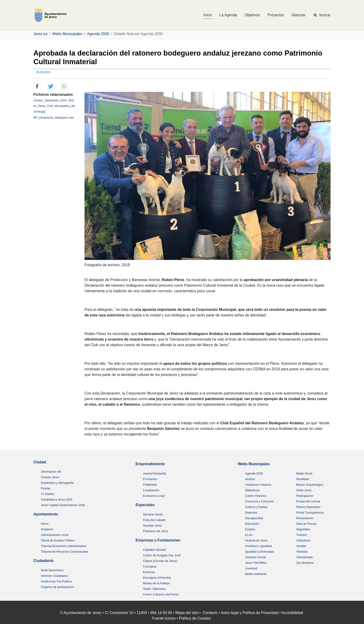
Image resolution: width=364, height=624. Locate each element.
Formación (150, 479)
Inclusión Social (255, 557)
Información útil (51, 472)
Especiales (145, 505)
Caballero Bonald (154, 550)
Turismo (302, 535)
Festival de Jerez (256, 540)
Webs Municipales (254, 464)
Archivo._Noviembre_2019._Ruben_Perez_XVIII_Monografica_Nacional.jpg (54, 106)
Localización (151, 490)
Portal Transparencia (310, 513)
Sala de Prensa (306, 524)
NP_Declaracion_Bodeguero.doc (54, 118)
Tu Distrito (48, 494)
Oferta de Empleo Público (58, 540)
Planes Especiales (308, 507)
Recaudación (305, 518)
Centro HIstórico (256, 496)
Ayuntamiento (46, 514)
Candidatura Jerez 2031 (57, 500)
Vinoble (301, 546)
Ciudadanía (43, 561)
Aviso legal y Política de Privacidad (250, 613)
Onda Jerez (304, 490)
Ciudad (40, 462)
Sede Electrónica (52, 570)
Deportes (251, 513)
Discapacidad (254, 518)
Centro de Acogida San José (162, 555)
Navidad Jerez (153, 526)
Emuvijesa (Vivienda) (157, 578)
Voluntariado (304, 557)
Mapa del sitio (187, 613)
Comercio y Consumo (259, 501)
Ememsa (149, 572)
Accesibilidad (292, 613)
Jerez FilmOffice (256, 563)
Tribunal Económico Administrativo (64, 546)
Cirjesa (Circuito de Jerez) (160, 561)
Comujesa (150, 566)
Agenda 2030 (254, 473)
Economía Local (154, 496)
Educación (252, 524)
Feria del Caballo (154, 520)
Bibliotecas (252, 490)
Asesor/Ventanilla (154, 473)
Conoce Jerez (50, 477)
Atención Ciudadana (54, 576)
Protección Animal (308, 501)
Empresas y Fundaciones (158, 540)
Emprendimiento (150, 464)
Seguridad (303, 529)
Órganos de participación (57, 587)
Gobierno (47, 529)
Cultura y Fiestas (256, 507)
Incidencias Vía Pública (56, 581)
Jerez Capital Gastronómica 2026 (63, 505)
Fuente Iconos (164, 618)
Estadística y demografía (57, 483)
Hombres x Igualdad (258, 546)
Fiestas (46, 488)
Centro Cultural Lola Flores (161, 594)
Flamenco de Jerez (156, 531)
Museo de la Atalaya (156, 583)
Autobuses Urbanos (258, 485)
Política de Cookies (195, 618)
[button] (37, 86)
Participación (305, 496)
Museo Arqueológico (310, 485)
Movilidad (302, 479)
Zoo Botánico (305, 563)
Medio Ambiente (256, 574)
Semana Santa (153, 514)
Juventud (251, 568)
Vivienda (302, 552)
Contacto (210, 613)
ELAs (249, 535)
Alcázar (250, 479)
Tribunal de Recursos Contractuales (65, 552)
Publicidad (150, 485)
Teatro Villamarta (154, 589)
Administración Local (55, 535)
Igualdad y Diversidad (259, 552)
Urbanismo (303, 540)
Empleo (250, 529)
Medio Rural (304, 473)
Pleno (45, 524)
